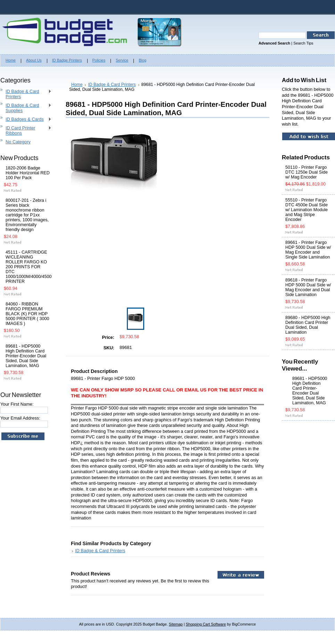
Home (77, 85)
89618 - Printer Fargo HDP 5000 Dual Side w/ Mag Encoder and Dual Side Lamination (308, 287)
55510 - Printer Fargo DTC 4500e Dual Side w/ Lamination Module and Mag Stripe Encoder (307, 210)
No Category (18, 142)
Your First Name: (17, 404)
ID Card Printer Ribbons (26, 130)
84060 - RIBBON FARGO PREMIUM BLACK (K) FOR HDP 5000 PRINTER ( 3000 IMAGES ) (27, 314)
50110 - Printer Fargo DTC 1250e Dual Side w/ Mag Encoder (307, 172)
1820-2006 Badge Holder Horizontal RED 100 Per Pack (28, 173)
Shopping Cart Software (206, 624)
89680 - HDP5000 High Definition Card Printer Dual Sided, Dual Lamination (308, 325)
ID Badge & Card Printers (26, 94)
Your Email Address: (20, 418)
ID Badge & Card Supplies (26, 108)
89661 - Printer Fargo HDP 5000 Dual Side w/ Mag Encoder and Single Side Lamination (308, 250)
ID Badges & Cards (26, 120)
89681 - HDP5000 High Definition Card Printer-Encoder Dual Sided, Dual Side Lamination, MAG (26, 356)
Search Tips (303, 43)
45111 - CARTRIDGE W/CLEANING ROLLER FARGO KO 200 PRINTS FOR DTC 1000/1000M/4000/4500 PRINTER (28, 267)
